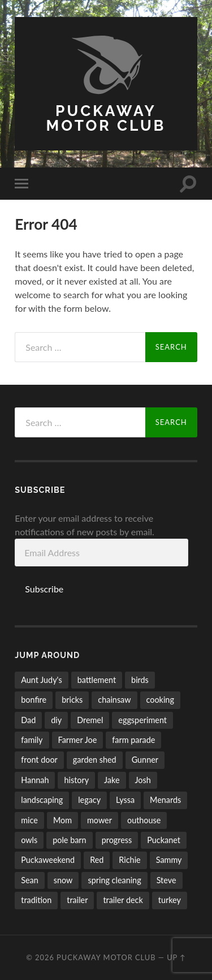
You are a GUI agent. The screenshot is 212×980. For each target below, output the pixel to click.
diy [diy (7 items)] (56, 720)
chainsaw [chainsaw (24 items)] (114, 700)
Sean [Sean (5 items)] (30, 880)
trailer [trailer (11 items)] (77, 900)
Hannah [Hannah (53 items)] (35, 780)
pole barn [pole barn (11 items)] (69, 840)
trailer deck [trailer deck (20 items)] (123, 900)
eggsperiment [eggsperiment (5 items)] (142, 720)
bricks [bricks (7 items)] (72, 700)
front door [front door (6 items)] (39, 760)
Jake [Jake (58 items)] (112, 780)
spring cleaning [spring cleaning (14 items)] (114, 880)
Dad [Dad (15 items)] (28, 720)
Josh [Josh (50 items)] (143, 780)
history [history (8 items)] (76, 780)
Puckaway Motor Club (106, 118)
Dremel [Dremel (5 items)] (90, 720)
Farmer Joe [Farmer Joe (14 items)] (78, 740)
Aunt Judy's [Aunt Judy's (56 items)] (41, 680)
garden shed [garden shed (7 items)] (95, 760)
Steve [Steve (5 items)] (166, 880)
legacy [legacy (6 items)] (89, 800)
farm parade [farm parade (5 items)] (133, 740)
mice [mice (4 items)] (29, 820)
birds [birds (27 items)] (140, 680)
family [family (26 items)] (32, 740)
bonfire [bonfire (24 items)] (34, 700)
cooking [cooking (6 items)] (160, 700)
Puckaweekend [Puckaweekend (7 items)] (48, 860)
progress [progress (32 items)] (117, 840)
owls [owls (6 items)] (29, 840)
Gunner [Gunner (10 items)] (145, 760)
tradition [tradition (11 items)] (36, 900)
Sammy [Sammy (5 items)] (169, 860)
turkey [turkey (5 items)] (170, 900)
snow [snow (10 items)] (63, 880)
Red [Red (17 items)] (97, 860)
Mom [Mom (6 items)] (62, 820)
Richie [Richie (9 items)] (129, 860)
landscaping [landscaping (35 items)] (42, 800)
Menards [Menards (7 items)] (165, 800)
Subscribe (44, 589)
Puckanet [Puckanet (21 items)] (164, 840)
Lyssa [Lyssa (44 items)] (125, 800)
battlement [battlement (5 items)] (97, 680)
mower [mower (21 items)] (99, 820)
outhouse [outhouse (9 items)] (144, 820)
